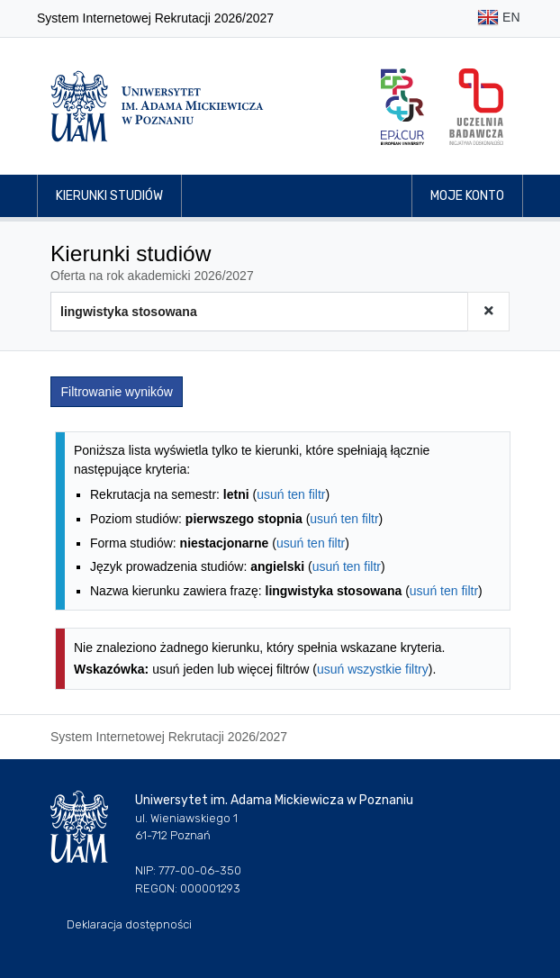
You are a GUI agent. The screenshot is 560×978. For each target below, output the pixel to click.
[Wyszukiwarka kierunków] (259, 312)
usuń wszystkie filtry (373, 669)
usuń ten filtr (291, 494)
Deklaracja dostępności (129, 924)
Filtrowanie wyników (117, 392)
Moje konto (467, 196)
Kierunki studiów (109, 196)
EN (498, 18)
